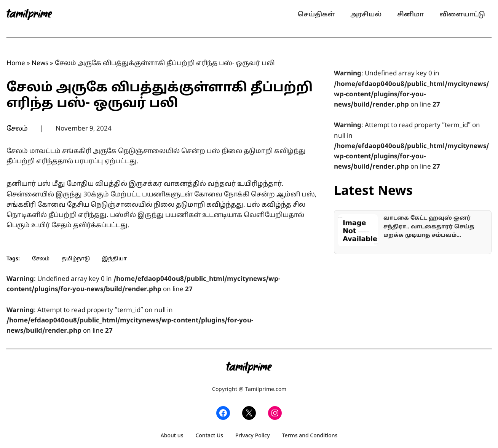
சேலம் (17, 129)
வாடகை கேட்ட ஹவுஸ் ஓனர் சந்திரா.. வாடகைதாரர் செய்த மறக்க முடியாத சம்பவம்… (429, 227)
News (40, 63)
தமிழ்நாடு (76, 259)
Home (16, 63)
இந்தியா (114, 259)
